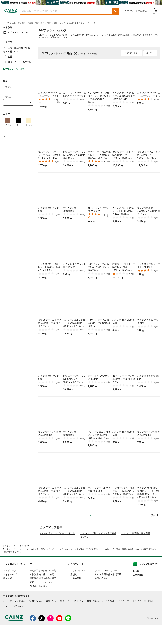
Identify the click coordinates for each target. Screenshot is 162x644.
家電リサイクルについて (42, 601)
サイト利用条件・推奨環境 (108, 593)
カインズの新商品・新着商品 (136, 552)
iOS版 (136, 590)
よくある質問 (75, 597)
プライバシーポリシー (106, 589)
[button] (116, 11)
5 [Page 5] (109, 515)
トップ (6, 23)
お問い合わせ (101, 597)
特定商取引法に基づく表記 (43, 589)
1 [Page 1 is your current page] (91, 515)
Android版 (138, 594)
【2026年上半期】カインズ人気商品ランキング (98, 554)
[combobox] (64, 11)
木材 (49, 23)
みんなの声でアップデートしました (57, 552)
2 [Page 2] (97, 515)
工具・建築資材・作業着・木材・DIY (28, 23)
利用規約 (73, 593)
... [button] (103, 515)
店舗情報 (8, 597)
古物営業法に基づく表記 (42, 593)
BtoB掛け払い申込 (39, 605)
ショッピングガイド (78, 589)
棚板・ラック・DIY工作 (64, 23)
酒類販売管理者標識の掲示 (43, 597)
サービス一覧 (10, 589)
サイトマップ (10, 593)
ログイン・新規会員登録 (137, 11)
